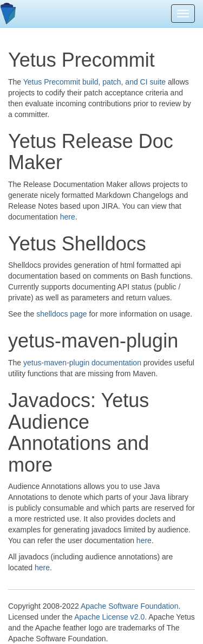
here (68, 217)
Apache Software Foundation (130, 606)
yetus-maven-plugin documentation (82, 363)
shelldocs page (61, 314)
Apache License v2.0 (109, 617)
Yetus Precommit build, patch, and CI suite (94, 82)
